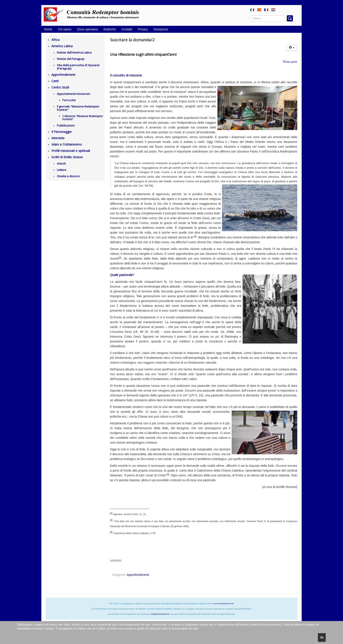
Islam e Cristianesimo (67, 144)
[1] (195, 236)
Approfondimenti (63, 75)
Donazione (161, 29)
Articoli (61, 163)
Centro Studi (60, 87)
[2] (120, 258)
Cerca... (249, 15)
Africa (55, 40)
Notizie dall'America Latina (74, 52)
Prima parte (290, 62)
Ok (322, 637)
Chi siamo (65, 29)
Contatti (127, 29)
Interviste (58, 138)
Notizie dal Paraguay (71, 59)
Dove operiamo (88, 29)
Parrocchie (69, 100)
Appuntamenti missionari (73, 94)
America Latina (62, 46)
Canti (55, 81)
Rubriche (110, 29)
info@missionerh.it (160, 614)
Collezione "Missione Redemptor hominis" (83, 118)
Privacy (143, 29)
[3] (168, 474)
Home (48, 29)
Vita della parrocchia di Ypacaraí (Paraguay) (78, 67)
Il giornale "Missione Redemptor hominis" (78, 108)
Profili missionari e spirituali (71, 151)
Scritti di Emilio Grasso (67, 157)
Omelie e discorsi (68, 176)
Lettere (62, 170)
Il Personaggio (62, 132)
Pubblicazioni (66, 125)
